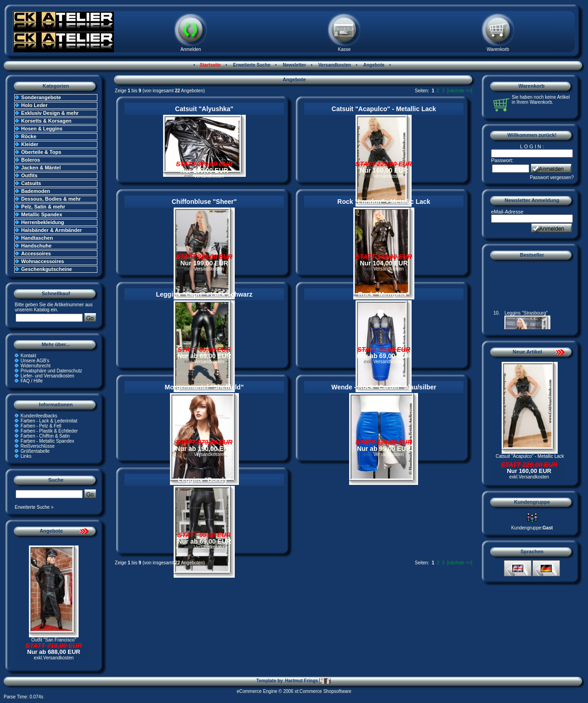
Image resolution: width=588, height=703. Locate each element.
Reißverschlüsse (38, 446)
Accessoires (36, 253)
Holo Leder (34, 105)
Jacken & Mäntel (41, 168)
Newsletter (294, 65)
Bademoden (36, 191)
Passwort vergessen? (552, 177)
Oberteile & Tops (41, 152)
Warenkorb (498, 49)
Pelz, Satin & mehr (43, 207)
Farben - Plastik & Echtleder (49, 431)
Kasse (345, 49)
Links (26, 456)
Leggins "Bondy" (204, 480)
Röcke (29, 136)
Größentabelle (35, 451)
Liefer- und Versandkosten (48, 376)
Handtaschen (37, 238)
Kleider (30, 144)
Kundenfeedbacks (39, 416)
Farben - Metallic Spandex (48, 441)
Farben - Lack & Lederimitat (49, 421)
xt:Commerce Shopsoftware (323, 691)
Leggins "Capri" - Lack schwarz (204, 294)
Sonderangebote (41, 97)
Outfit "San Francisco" (54, 640)
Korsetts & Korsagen (46, 121)
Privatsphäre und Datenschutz (51, 371)
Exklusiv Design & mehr (50, 113)
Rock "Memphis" (384, 294)
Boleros (31, 160)
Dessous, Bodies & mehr (51, 199)
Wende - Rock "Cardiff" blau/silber (384, 387)
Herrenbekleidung (43, 222)
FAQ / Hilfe (32, 381)
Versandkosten (334, 65)
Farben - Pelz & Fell (41, 426)
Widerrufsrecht (36, 366)
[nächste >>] (460, 91)
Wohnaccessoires (42, 261)
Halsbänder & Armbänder (51, 230)
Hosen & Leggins (42, 129)
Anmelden (191, 49)
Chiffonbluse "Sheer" (204, 202)
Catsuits (31, 183)
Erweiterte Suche (251, 65)
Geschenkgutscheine (47, 269)
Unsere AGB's (35, 361)
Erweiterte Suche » (34, 507)
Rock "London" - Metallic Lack (384, 202)
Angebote (373, 65)
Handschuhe (36, 246)
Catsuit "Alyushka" (204, 109)
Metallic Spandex (42, 214)
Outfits (29, 175)
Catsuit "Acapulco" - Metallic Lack (384, 109)
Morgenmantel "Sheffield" (204, 387)
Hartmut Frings (308, 681)
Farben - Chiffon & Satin (45, 436)
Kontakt (28, 356)
